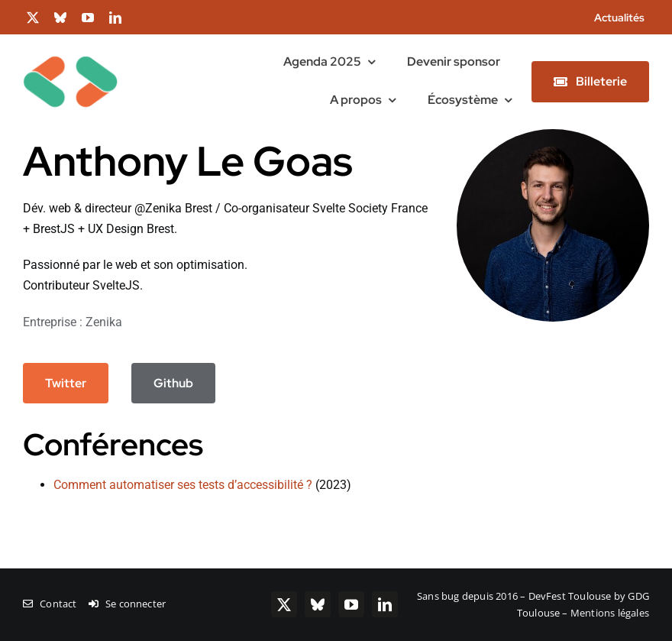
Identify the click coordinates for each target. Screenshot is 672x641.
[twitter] (33, 18)
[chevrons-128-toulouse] (70, 40)
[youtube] (88, 18)
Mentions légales (610, 613)
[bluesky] (60, 18)
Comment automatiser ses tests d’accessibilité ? (183, 485)
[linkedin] (115, 18)
